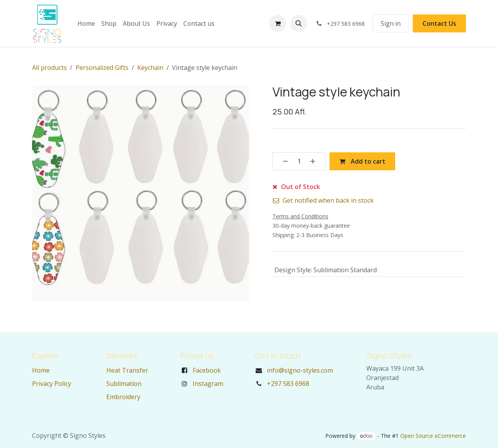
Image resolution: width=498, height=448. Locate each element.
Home (41, 370)
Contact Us (439, 23)
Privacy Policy (52, 384)
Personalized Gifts (102, 68)
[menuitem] (86, 23)
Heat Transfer (127, 370)
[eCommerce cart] (278, 23)
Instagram (208, 384)
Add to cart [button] (362, 161)
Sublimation (124, 384)
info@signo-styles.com (300, 370)
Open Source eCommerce (433, 436)
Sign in (391, 23)
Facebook (207, 370)
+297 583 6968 (288, 384)
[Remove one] (283, 161)
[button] (299, 23)
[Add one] (315, 161)
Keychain (150, 68)
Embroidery (123, 397)
